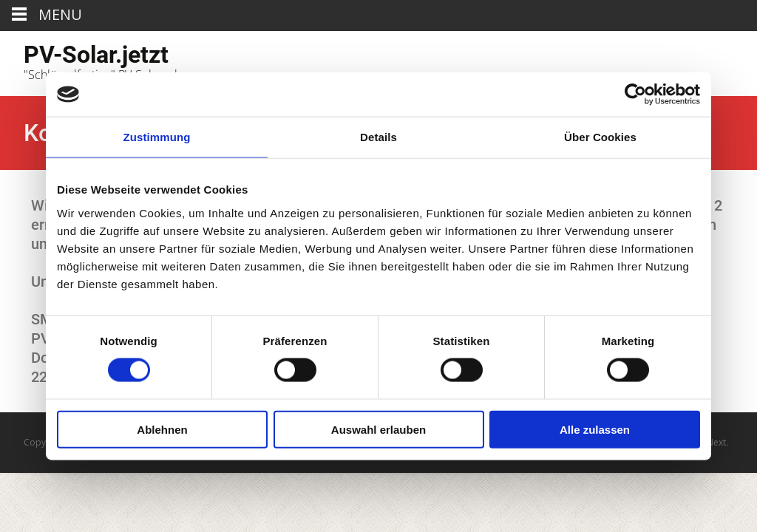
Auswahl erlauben (378, 429)
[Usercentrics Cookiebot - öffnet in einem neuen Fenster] (635, 95)
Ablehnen (162, 429)
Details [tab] (378, 137)
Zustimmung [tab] (157, 137)
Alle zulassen (595, 429)
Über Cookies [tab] (600, 137)
